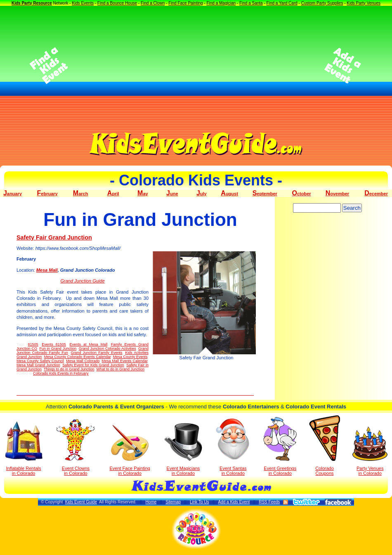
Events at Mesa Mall (88, 344)
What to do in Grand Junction (120, 369)
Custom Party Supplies (322, 3)
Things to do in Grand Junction (69, 369)
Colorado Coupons (325, 446)
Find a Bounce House (117, 3)
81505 (33, 344)
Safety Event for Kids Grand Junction (93, 365)
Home (151, 502)
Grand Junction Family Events (96, 353)
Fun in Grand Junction (58, 349)
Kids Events (83, 3)
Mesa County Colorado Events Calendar (78, 357)
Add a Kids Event (234, 502)
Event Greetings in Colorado (280, 446)
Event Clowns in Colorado (76, 447)
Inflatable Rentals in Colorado (24, 448)
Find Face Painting (185, 3)
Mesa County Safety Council (40, 361)
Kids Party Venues (364, 3)
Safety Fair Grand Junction (54, 237)
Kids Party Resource (32, 3)
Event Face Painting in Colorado (130, 450)
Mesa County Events (130, 357)
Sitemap (173, 502)
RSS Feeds (269, 502)
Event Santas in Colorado (233, 446)
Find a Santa (251, 3)
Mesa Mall (47, 270)
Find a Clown (153, 3)
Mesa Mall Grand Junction (38, 365)
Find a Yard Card (282, 3)
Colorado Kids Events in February (61, 373)
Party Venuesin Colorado (370, 451)
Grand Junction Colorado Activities (107, 349)
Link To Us (200, 502)
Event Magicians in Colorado (183, 449)
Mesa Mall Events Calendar (125, 361)
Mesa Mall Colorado (83, 361)
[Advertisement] (196, 66)
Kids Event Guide (81, 502)
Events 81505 (54, 344)
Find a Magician (221, 3)
